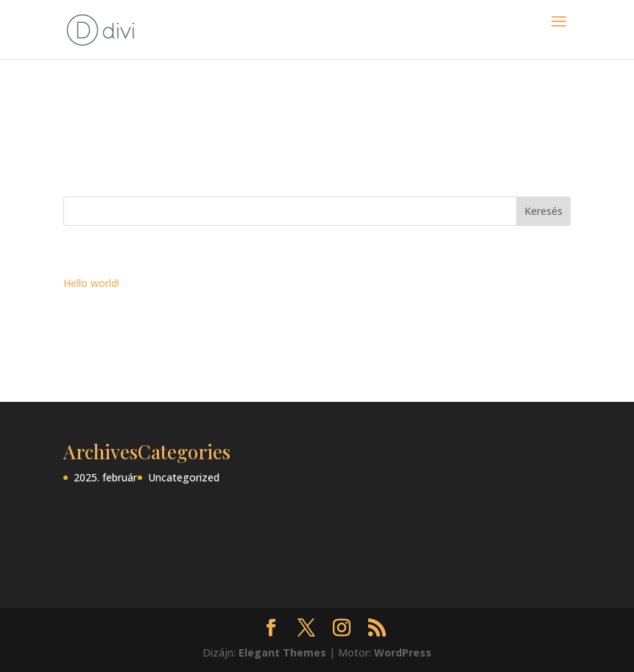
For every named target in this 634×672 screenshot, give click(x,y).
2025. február (105, 477)
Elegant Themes (282, 652)
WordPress (403, 652)
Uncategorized (184, 477)
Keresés (543, 211)
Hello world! (91, 283)
